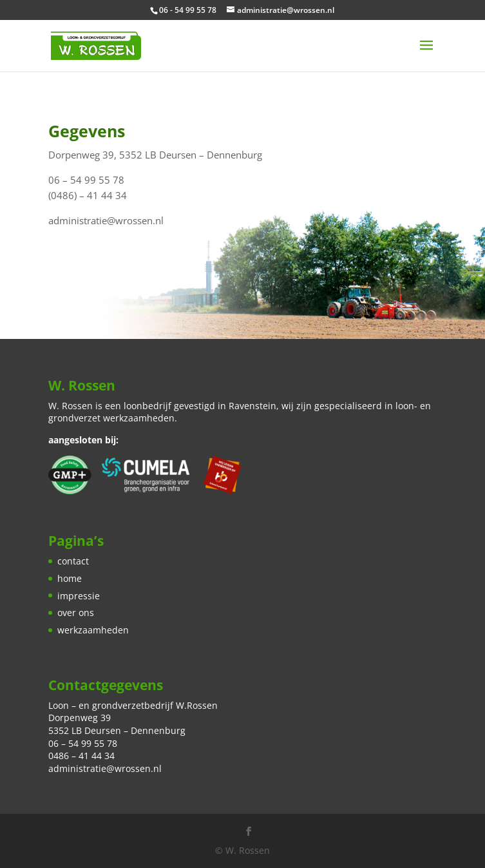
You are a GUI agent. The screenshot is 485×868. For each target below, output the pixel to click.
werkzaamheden (93, 630)
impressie (79, 596)
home (70, 578)
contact (73, 561)
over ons (76, 612)
